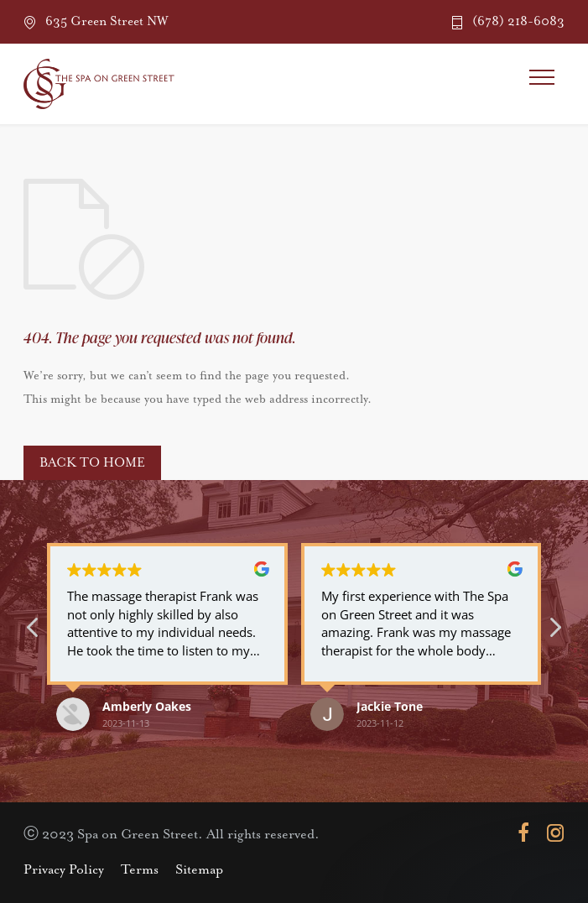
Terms (140, 870)
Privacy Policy (64, 870)
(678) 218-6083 (518, 21)
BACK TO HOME (92, 463)
